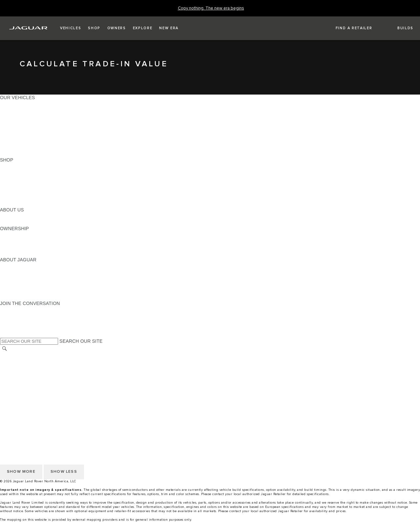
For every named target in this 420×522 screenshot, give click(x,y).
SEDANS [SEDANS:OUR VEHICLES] (10, 129)
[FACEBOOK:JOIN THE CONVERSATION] (16, 328)
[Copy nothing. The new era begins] (211, 8)
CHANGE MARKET (21, 355)
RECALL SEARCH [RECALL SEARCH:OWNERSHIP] (20, 253)
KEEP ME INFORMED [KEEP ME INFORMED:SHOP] (24, 185)
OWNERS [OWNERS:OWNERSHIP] (10, 235)
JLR (4, 216)
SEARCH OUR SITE (81, 341)
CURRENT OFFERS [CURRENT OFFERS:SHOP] (22, 166)
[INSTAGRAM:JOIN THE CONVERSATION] (16, 310)
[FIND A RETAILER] (348, 28)
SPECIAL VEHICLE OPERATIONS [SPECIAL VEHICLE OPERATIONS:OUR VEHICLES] (36, 135)
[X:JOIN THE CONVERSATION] (5, 335)
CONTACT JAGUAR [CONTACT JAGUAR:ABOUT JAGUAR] (21, 285)
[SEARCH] (5, 348)
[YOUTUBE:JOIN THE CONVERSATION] (14, 322)
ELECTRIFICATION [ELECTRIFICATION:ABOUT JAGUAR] (21, 278)
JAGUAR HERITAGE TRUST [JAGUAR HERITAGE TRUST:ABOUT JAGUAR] (31, 291)
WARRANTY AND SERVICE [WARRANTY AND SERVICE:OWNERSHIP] (30, 247)
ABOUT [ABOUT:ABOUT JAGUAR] (8, 266)
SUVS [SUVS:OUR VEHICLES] (6, 110)
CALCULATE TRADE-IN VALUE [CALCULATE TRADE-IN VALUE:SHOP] (34, 197)
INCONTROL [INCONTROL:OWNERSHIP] (14, 241)
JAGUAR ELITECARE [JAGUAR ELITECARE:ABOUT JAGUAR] (23, 272)
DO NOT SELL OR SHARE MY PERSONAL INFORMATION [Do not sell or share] (63, 374)
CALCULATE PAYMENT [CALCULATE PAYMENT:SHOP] (25, 191)
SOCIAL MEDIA (17, 393)
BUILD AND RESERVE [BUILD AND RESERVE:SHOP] (24, 172)
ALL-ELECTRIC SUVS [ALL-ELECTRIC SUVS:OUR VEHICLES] (24, 116)
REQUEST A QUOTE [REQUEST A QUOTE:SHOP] (22, 179)
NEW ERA (11, 154)
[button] (71, 28)
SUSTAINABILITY (19, 222)
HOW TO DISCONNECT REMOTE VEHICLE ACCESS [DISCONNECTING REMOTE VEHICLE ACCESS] (57, 405)
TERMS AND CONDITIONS (29, 380)
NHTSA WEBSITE (19, 361)
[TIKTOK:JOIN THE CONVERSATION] (11, 316)
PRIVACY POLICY (19, 368)
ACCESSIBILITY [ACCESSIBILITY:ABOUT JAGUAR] (18, 297)
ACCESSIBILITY (18, 386)
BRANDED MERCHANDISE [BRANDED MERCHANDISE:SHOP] (30, 204)
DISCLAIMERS (16, 399)
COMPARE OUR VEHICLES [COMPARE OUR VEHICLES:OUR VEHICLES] (30, 147)
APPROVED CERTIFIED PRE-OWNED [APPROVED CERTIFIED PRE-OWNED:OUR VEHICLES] (41, 141)
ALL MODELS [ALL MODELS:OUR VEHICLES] (15, 104)
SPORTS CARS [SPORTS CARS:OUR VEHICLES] (17, 122)
